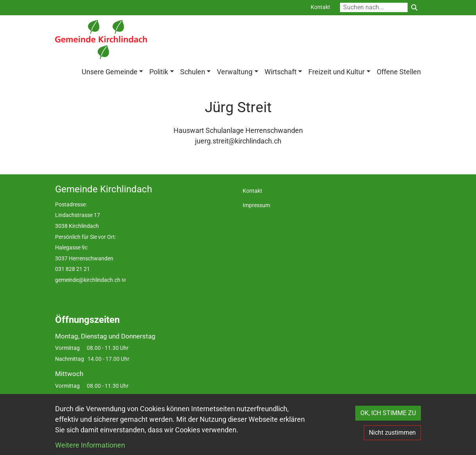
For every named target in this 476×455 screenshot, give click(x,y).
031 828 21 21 (72, 270)
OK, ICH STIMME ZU (388, 413)
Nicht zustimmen (392, 433)
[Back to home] (101, 39)
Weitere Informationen (90, 445)
